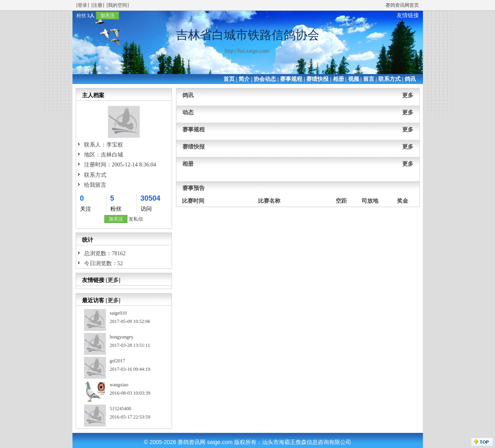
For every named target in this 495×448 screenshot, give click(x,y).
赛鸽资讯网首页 (402, 5)
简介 (244, 79)
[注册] (98, 5)
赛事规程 (291, 79)
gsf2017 (118, 361)
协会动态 (265, 79)
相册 (338, 79)
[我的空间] (118, 5)
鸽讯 (410, 79)
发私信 (136, 219)
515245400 (121, 409)
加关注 (108, 16)
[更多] (113, 280)
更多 (408, 95)
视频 (354, 79)
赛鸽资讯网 (192, 442)
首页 (229, 79)
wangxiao (119, 385)
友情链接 (408, 15)
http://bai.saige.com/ (247, 51)
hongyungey (122, 337)
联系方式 (389, 79)
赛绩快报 (317, 79)
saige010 (118, 313)
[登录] (83, 5)
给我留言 (95, 185)
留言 (369, 79)
